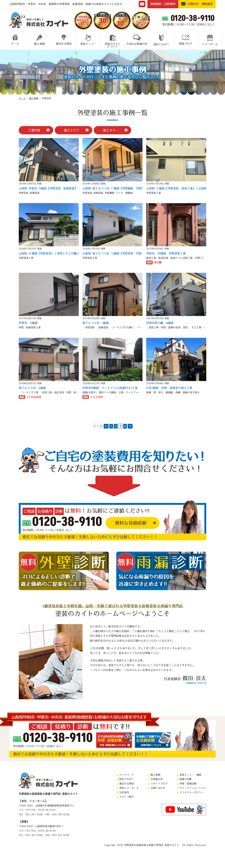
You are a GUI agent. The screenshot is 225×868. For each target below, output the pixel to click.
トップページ (127, 775)
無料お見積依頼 (131, 523)
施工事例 (39, 40)
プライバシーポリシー (192, 792)
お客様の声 (157, 779)
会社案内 (124, 792)
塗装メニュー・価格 (190, 775)
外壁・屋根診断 (188, 784)
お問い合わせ (158, 788)
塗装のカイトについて (112, 41)
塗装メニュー (88, 40)
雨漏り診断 (186, 779)
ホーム (15, 40)
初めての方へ (161, 40)
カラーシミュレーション (193, 788)
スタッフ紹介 (127, 797)
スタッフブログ (159, 784)
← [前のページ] (106, 426)
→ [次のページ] (130, 426)
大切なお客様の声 (137, 40)
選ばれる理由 (64, 40)
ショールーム (210, 40)
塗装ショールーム (129, 788)
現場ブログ (186, 40)
